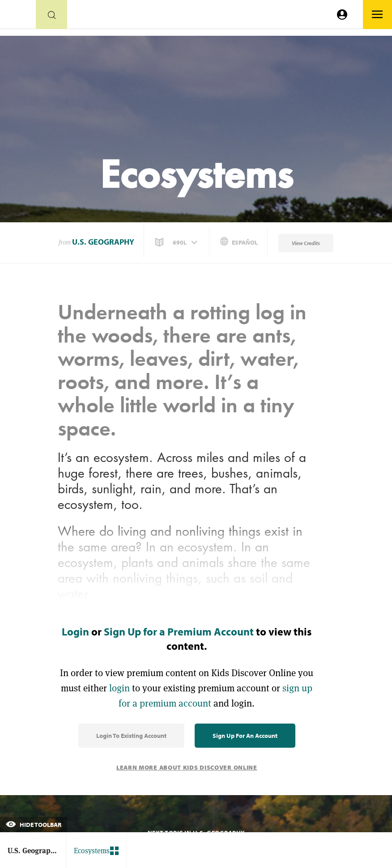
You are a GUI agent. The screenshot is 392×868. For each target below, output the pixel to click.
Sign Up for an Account (245, 736)
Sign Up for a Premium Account (179, 631)
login (119, 688)
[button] (177, 242)
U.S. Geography (103, 242)
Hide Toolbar (34, 825)
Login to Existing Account (131, 736)
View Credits (306, 243)
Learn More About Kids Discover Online (187, 767)
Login (75, 631)
